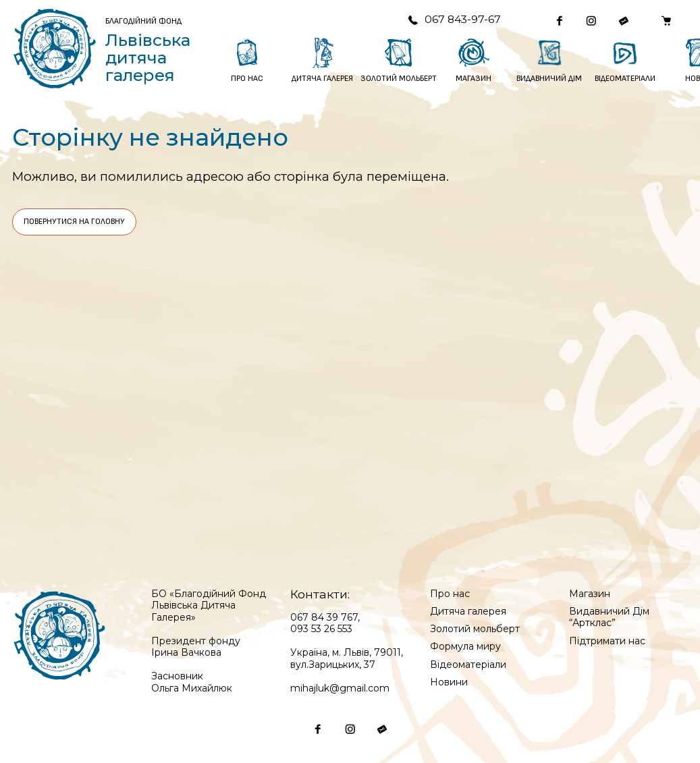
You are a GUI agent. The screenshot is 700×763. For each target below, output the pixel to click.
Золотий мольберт (475, 629)
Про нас (450, 594)
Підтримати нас (607, 641)
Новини (449, 682)
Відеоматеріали (468, 665)
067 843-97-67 (454, 19)
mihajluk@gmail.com (340, 688)
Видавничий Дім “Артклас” (609, 617)
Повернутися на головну (74, 222)
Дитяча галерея (468, 611)
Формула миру (465, 646)
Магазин (590, 594)
